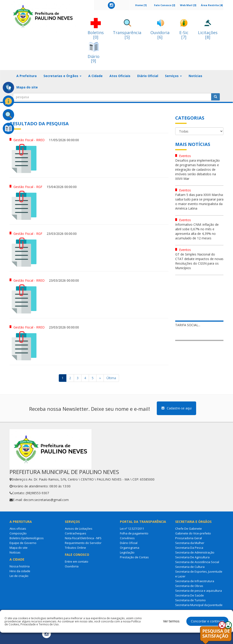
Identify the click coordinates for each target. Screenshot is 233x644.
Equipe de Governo (23, 543)
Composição (18, 533)
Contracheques (76, 533)
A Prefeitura (27, 76)
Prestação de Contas (134, 557)
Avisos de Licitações (79, 529)
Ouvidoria (72, 566)
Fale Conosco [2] (165, 5)
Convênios (127, 538)
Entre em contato (77, 561)
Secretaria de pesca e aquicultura (199, 591)
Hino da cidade (20, 571)
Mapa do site (27, 87)
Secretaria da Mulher (190, 543)
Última (111, 378)
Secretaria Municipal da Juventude (199, 605)
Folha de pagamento (134, 533)
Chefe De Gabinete (189, 529)
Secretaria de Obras (189, 586)
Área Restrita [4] (212, 5)
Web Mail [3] (188, 5)
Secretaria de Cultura (190, 567)
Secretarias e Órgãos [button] (62, 76)
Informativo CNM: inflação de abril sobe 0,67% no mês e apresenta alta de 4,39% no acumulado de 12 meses (197, 231)
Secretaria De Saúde (190, 595)
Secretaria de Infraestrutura (195, 581)
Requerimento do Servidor (83, 543)
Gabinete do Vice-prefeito (193, 533)
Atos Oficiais (120, 76)
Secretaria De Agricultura (192, 557)
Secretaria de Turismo (190, 600)
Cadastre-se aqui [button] (176, 408)
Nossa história (20, 566)
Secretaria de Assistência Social (197, 562)
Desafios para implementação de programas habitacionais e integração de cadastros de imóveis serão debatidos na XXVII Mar (198, 169)
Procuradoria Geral (189, 538)
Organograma (130, 548)
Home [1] (141, 5)
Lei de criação (19, 576)
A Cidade (95, 76)
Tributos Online (75, 548)
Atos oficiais (18, 529)
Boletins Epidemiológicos (27, 538)
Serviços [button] (173, 76)
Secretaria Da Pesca (189, 548)
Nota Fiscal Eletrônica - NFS (83, 538)
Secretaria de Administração (195, 552)
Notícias (195, 76)
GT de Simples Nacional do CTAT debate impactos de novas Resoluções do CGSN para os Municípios (199, 261)
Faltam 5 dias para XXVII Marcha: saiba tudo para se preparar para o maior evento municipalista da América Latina (199, 202)
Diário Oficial (148, 76)
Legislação (127, 552)
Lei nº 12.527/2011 (132, 529)
